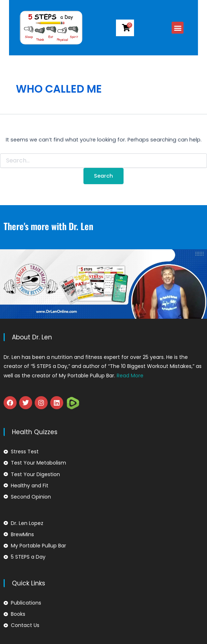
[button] (187, 28)
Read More (130, 376)
